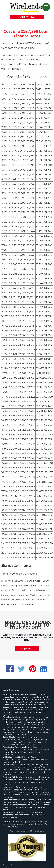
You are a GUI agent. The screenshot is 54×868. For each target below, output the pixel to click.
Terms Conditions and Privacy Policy (27, 831)
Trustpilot (7, 864)
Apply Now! (27, 649)
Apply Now (27, 17)
